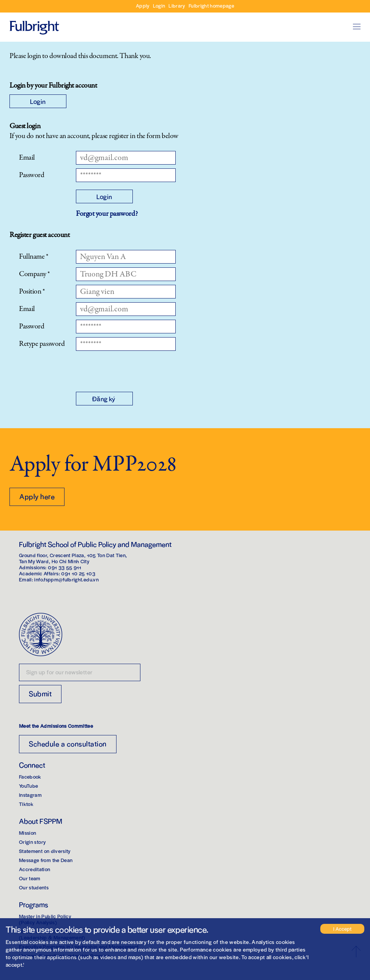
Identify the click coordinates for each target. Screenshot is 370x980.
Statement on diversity (45, 851)
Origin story (32, 842)
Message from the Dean (46, 860)
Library (177, 5)
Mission (28, 833)
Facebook (30, 777)
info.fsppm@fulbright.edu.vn (66, 579)
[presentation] (134, 369)
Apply (143, 5)
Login (159, 5)
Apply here (37, 496)
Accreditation (35, 869)
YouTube (28, 786)
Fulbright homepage (211, 5)
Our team (30, 878)
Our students (34, 887)
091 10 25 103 (78, 573)
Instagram (30, 795)
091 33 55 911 (65, 567)
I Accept (342, 929)
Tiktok (26, 804)
